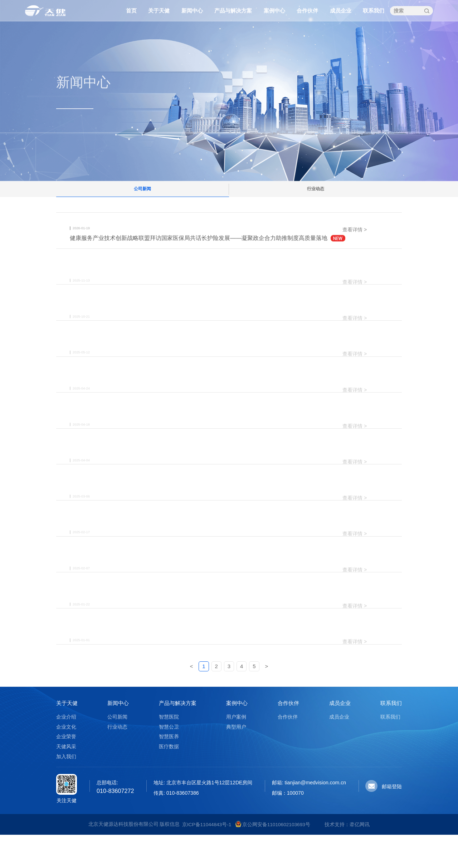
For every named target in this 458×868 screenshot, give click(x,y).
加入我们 (66, 789)
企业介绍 (66, 750)
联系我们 (374, 11)
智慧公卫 (169, 760)
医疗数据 (169, 780)
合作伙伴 (307, 11)
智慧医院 (169, 750)
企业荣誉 (66, 770)
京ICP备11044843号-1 (207, 857)
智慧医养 (169, 770)
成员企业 (341, 11)
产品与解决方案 (233, 11)
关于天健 (159, 11)
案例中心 (274, 11)
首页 (131, 11)
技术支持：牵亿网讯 (347, 857)
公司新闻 (142, 194)
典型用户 (236, 760)
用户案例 (236, 750)
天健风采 (66, 780)
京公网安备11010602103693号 (273, 857)
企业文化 (66, 760)
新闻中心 (192, 11)
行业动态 (316, 194)
